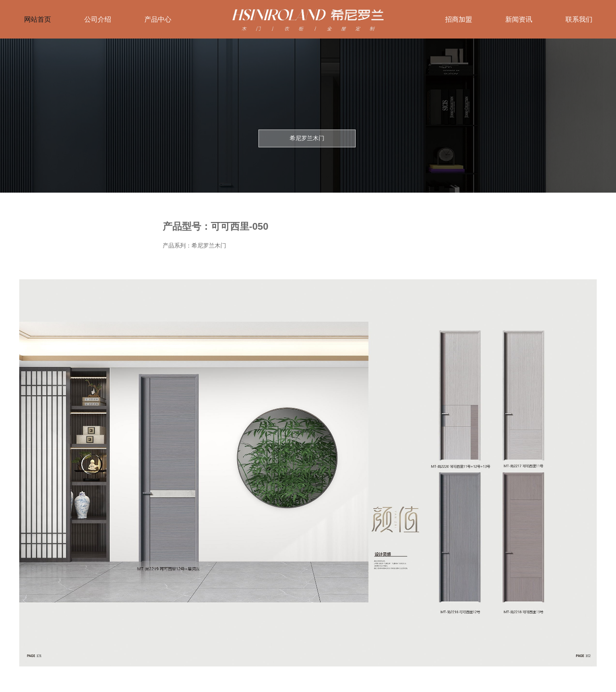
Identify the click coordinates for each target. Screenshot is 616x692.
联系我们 (579, 19)
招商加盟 (459, 19)
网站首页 (38, 19)
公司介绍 (98, 19)
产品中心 (158, 19)
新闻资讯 (519, 19)
